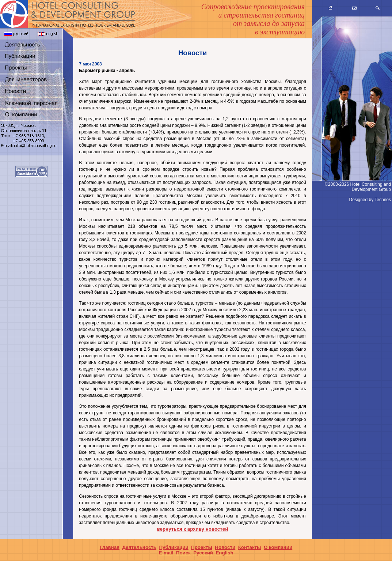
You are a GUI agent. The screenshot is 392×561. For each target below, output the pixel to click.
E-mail (166, 553)
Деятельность (139, 547)
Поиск (183, 553)
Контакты (250, 547)
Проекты (202, 547)
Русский (203, 553)
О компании (278, 547)
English (224, 553)
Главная (110, 547)
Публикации (174, 547)
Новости (225, 547)
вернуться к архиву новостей (193, 529)
